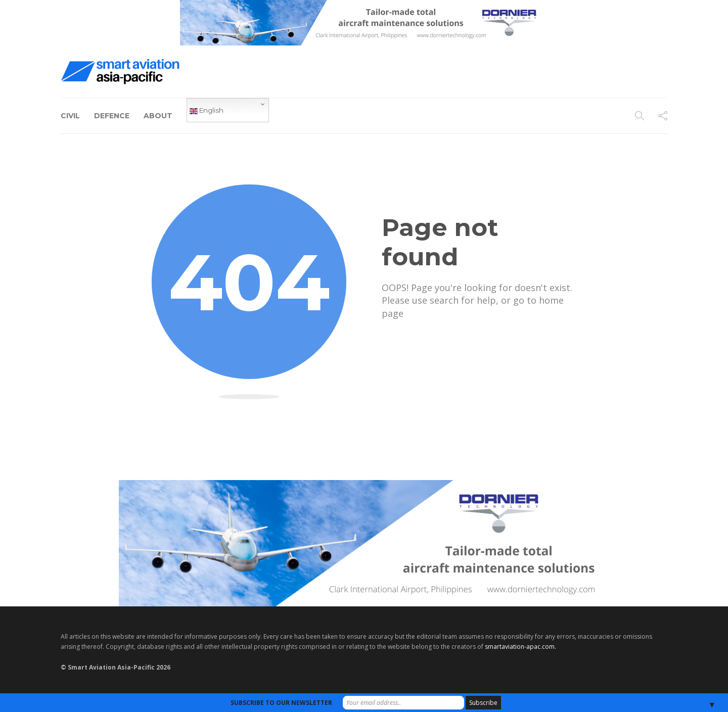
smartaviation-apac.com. (520, 647)
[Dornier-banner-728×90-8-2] (364, 22)
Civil (70, 116)
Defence (112, 116)
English (207, 111)
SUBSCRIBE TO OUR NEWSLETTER (281, 703)
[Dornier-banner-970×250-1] (364, 542)
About (158, 116)
